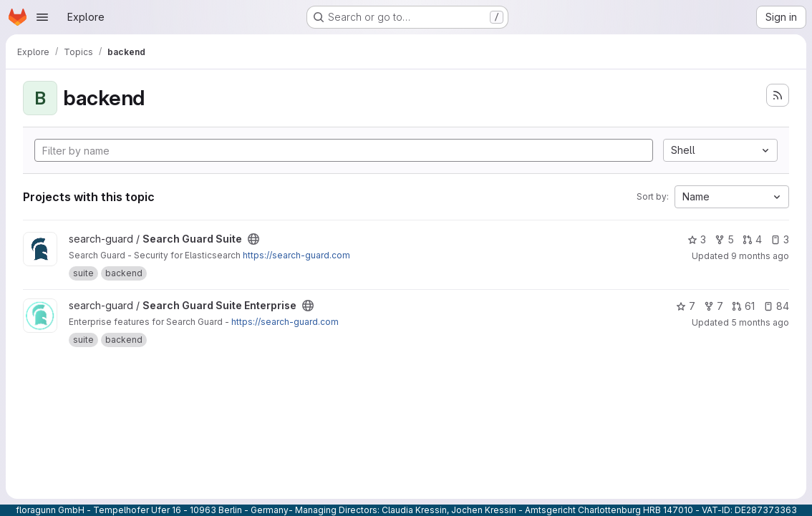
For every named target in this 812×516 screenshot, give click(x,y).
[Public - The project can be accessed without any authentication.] (253, 239)
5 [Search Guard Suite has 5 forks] (724, 239)
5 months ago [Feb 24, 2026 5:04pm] (760, 322)
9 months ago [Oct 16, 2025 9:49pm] (760, 256)
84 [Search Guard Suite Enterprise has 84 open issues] (776, 306)
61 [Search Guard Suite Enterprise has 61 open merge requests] (743, 306)
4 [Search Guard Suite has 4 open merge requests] (752, 239)
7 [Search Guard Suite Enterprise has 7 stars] (686, 306)
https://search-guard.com (296, 255)
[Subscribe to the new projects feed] (778, 95)
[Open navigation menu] (42, 17)
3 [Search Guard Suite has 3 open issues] (780, 239)
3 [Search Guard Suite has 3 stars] (697, 239)
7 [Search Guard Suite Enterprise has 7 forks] (714, 306)
